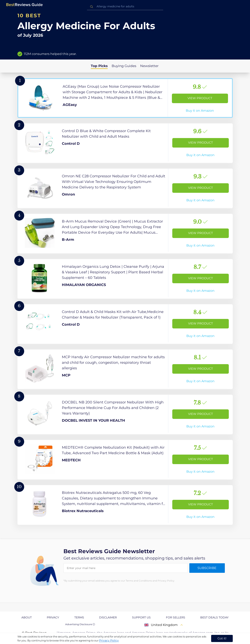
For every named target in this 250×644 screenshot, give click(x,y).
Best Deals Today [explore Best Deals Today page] (214, 617)
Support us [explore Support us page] (141, 617)
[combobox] (125, 6)
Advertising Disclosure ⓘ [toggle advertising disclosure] (80, 624)
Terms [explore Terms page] (79, 617)
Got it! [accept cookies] (222, 638)
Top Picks (99, 66)
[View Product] (125, 98)
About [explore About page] (27, 617)
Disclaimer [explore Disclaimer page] (108, 617)
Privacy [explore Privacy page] (53, 617)
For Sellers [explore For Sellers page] (176, 617)
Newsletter (149, 66)
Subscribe (207, 568)
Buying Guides (124, 66)
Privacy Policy (109, 640)
